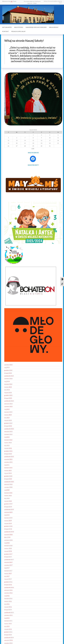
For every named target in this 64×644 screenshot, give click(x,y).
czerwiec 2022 (8, 434)
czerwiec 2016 (8, 593)
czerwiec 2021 (8, 462)
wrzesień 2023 (8, 404)
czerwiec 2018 (8, 540)
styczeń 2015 (8, 629)
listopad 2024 (8, 373)
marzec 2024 (8, 387)
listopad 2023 (8, 398)
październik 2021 (9, 457)
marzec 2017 (8, 573)
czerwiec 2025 (8, 365)
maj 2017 (7, 568)
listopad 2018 (8, 529)
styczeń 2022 (8, 448)
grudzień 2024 (8, 370)
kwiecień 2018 (8, 546)
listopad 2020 (8, 479)
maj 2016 (7, 596)
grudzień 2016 (8, 582)
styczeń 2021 (8, 473)
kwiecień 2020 (8, 493)
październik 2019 (9, 509)
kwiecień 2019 (8, 518)
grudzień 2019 (8, 504)
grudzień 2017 (8, 554)
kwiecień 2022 (8, 440)
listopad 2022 (8, 426)
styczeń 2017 (8, 579)
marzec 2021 (8, 471)
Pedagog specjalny (18, 31)
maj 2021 (7, 465)
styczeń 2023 (8, 420)
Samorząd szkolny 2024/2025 (36, 27)
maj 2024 (7, 381)
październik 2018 (9, 532)
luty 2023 (7, 418)
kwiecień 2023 (8, 412)
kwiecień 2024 (8, 384)
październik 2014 (9, 638)
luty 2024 (7, 390)
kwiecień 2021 (8, 468)
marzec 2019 (8, 521)
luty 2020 (7, 498)
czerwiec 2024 (8, 379)
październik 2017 (9, 560)
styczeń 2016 (8, 607)
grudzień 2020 (8, 476)
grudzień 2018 (8, 526)
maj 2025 (7, 367)
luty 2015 (7, 626)
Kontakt (6, 31)
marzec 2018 (8, 548)
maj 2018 (7, 543)
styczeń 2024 (8, 393)
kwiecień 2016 (8, 599)
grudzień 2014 (8, 632)
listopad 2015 (8, 610)
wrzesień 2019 (8, 512)
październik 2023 (9, 401)
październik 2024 (9, 376)
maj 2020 (7, 490)
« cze (33, 148)
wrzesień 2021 (8, 459)
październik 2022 (9, 429)
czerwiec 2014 (8, 643)
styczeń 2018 (8, 551)
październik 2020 (9, 482)
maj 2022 (7, 437)
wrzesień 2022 (8, 431)
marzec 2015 (8, 624)
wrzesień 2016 (8, 590)
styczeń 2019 (8, 523)
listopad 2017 (8, 557)
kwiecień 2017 (8, 571)
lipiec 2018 (7, 537)
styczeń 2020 (8, 501)
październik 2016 (9, 587)
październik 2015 (9, 612)
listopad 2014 (8, 635)
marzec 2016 (8, 601)
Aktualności (7, 27)
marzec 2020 (8, 496)
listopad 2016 (8, 585)
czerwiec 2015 (8, 615)
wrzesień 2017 (8, 562)
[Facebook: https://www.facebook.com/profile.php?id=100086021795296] (33, 159)
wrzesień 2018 (8, 535)
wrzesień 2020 (8, 484)
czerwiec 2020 (8, 487)
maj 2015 (7, 618)
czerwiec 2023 (8, 406)
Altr (12, 1)
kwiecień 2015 (8, 621)
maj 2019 (7, 515)
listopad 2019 (8, 507)
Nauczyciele (19, 27)
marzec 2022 (8, 443)
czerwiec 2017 (8, 565)
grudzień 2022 (8, 423)
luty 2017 (7, 576)
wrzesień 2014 (8, 640)
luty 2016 (7, 604)
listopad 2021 (8, 454)
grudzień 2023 (8, 395)
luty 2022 (7, 445)
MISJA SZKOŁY (54, 27)
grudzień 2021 (8, 451)
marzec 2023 (8, 415)
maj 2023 (7, 409)
